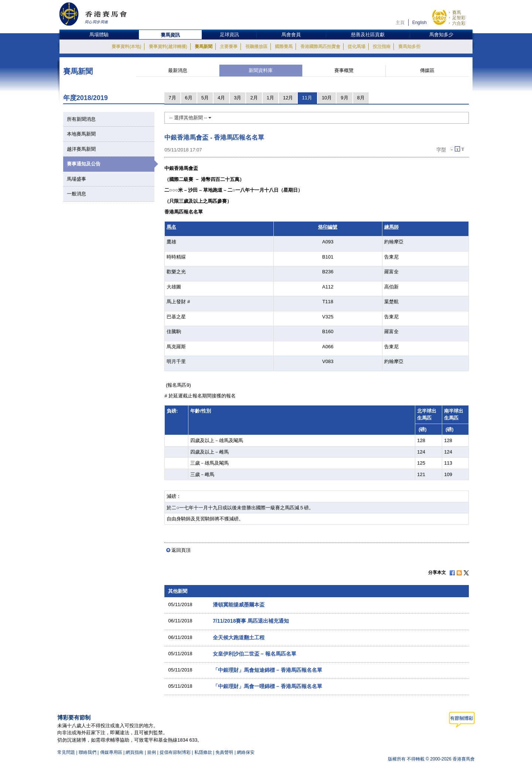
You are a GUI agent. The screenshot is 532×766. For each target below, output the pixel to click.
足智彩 (459, 18)
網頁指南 (134, 752)
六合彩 (459, 23)
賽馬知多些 (409, 47)
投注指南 (382, 47)
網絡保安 (246, 752)
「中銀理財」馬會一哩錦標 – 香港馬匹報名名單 (267, 686)
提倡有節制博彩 (175, 752)
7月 (172, 98)
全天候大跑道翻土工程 (239, 637)
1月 (270, 98)
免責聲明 (224, 752)
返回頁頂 (181, 550)
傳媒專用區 (111, 752)
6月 (189, 98)
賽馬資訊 (170, 35)
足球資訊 (229, 35)
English (420, 23)
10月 (327, 98)
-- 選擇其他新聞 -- (190, 118)
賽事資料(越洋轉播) (168, 47)
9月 (344, 98)
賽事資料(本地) (126, 47)
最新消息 (178, 70)
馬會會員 (291, 35)
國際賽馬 (284, 47)
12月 (288, 98)
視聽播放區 (256, 47)
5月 (205, 98)
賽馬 (457, 13)
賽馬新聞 (204, 47)
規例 (152, 752)
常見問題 (66, 752)
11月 (307, 98)
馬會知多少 (441, 35)
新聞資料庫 (261, 70)
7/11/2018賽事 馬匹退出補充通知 (251, 621)
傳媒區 (427, 70)
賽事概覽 (344, 70)
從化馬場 (357, 47)
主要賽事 (229, 47)
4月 (221, 98)
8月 (361, 98)
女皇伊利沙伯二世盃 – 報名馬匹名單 (255, 654)
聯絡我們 (88, 752)
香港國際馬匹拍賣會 (320, 47)
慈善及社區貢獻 (368, 35)
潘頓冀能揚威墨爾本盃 (239, 605)
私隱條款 (203, 752)
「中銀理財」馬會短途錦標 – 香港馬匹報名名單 (267, 670)
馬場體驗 (99, 35)
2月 (254, 98)
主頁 (400, 23)
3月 (238, 98)
